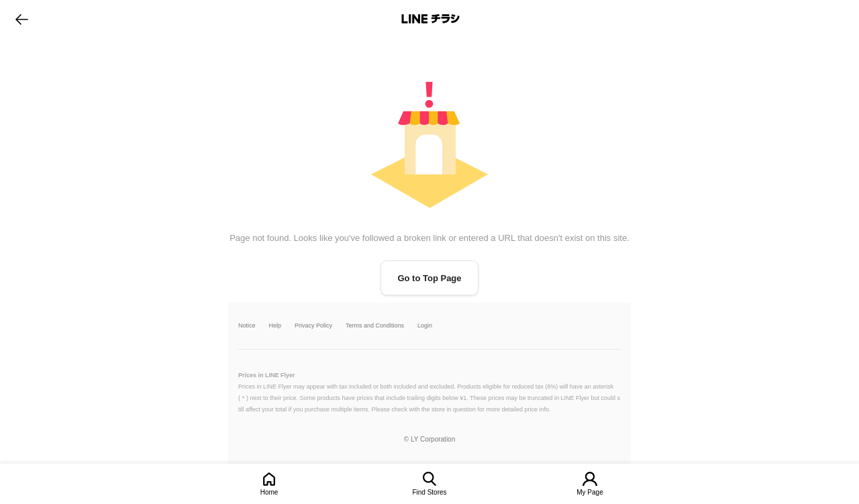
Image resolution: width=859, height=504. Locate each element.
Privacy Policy (313, 326)
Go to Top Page (429, 278)
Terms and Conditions (375, 326)
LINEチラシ (431, 19)
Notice (247, 326)
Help (275, 326)
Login (425, 326)
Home (269, 492)
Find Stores (429, 492)
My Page (590, 492)
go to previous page (22, 19)
